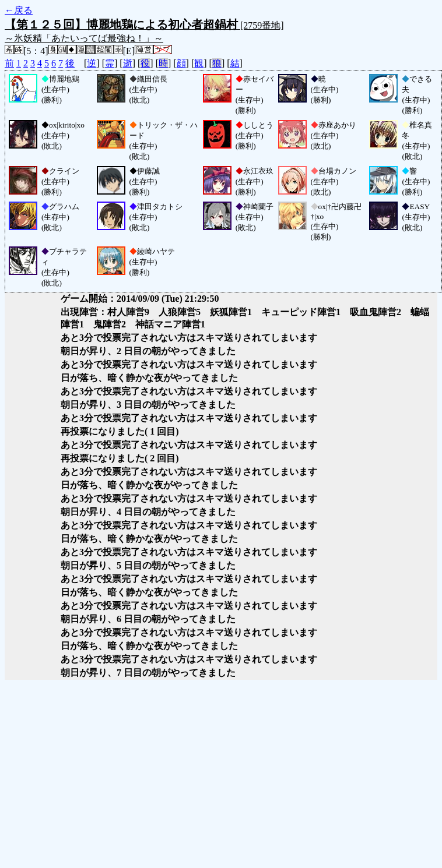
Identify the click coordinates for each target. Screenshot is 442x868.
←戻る (19, 10)
